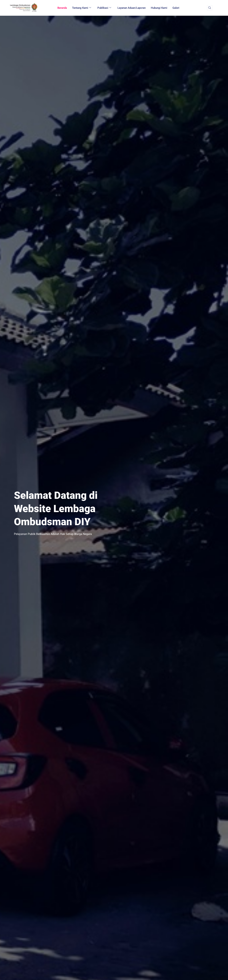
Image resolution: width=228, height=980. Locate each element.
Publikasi (104, 8)
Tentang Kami (82, 8)
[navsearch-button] (210, 8)
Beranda (62, 8)
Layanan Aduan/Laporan (132, 8)
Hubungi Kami (159, 8)
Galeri (176, 8)
